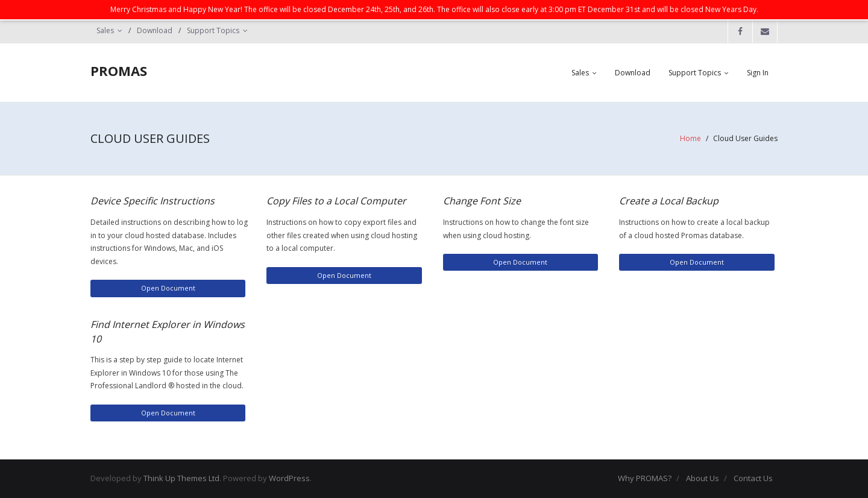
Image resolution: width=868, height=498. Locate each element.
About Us (703, 478)
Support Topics (213, 30)
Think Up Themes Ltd (181, 478)
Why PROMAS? (645, 478)
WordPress (289, 478)
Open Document (168, 288)
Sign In (758, 73)
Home (690, 138)
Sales (105, 30)
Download (155, 30)
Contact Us (753, 478)
